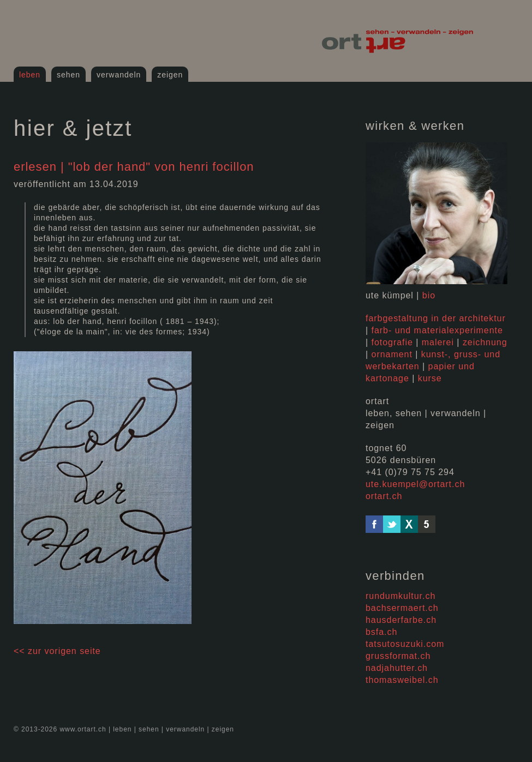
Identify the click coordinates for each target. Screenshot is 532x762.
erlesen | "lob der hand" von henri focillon (134, 167)
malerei (438, 342)
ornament (392, 354)
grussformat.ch (398, 656)
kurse (430, 378)
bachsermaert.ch (402, 608)
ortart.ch (384, 496)
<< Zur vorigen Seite (57, 651)
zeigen (170, 75)
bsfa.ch (381, 632)
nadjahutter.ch (397, 668)
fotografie (392, 342)
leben (30, 75)
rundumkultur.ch (401, 596)
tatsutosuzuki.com (405, 644)
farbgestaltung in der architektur (436, 318)
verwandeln (119, 75)
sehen (68, 75)
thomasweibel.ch (402, 680)
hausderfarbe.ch (401, 620)
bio (429, 295)
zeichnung (485, 342)
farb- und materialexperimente (437, 330)
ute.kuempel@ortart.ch (415, 484)
